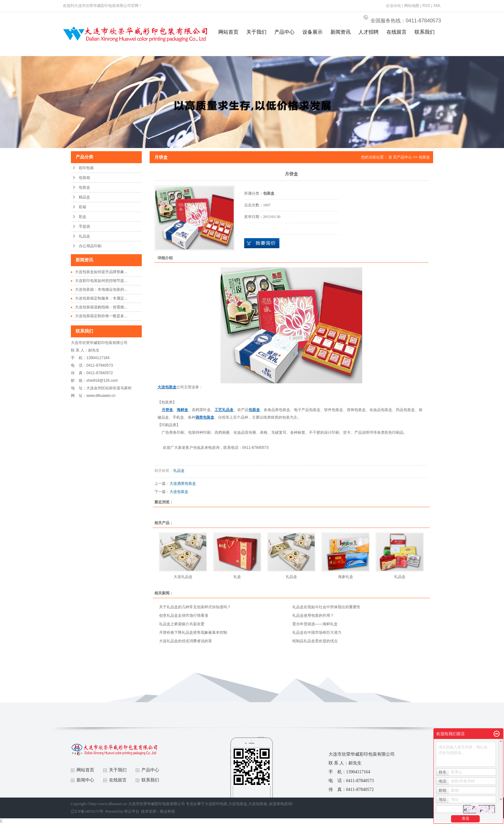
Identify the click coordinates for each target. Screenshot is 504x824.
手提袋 (84, 226)
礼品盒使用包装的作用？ (313, 615)
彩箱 (83, 207)
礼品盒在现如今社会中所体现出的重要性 (326, 607)
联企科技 (168, 811)
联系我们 (425, 32)
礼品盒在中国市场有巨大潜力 (317, 632)
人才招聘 (369, 32)
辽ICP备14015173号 (87, 811)
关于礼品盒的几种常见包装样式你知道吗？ (195, 607)
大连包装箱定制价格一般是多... (101, 316)
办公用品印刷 (90, 246)
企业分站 (393, 6)
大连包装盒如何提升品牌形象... (101, 272)
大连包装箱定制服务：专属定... (101, 298)
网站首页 (228, 32)
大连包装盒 (179, 492)
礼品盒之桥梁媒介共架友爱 (182, 624)
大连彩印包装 (216, 804)
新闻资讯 (341, 32)
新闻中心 (85, 780)
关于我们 (256, 32)
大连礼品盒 (183, 577)
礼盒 (237, 577)
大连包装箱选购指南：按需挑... (101, 307)
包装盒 (84, 187)
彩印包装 (86, 168)
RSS (426, 6)
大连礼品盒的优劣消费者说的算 (186, 641)
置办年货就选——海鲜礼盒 (315, 624)
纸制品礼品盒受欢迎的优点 (315, 641)
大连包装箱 (258, 804)
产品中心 (284, 32)
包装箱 (84, 178)
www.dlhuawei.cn (101, 396)
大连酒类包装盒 (183, 484)
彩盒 (83, 217)
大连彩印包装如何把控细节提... (101, 281)
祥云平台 (132, 811)
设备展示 (312, 32)
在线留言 (397, 32)
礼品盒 (84, 236)
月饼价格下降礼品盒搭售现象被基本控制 (193, 632)
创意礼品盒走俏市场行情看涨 (184, 615)
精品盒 (84, 197)
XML (437, 6)
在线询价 (262, 243)
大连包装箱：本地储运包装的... (101, 289)
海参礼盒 (346, 577)
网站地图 (412, 6)
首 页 (393, 157)
